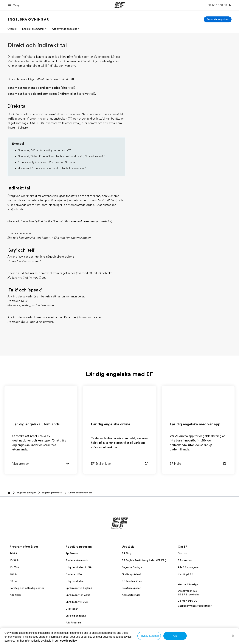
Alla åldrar (15, 595)
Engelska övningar (132, 567)
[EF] (120, 5)
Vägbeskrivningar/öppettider (195, 606)
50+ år (14, 581)
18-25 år (15, 567)
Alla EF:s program (188, 567)
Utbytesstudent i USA (79, 567)
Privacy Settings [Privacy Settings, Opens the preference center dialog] (149, 636)
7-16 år (14, 553)
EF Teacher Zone (132, 581)
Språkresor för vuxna (78, 595)
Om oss (182, 553)
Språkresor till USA (77, 602)
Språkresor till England (79, 588)
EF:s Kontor (185, 560)
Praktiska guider (131, 588)
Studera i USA (74, 574)
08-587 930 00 (187, 601)
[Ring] (219, 5)
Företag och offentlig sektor (27, 588)
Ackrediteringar (131, 595)
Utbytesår (72, 609)
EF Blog (126, 553)
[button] (14, 5)
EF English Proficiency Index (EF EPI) (144, 560)
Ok (175, 636)
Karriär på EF (185, 574)
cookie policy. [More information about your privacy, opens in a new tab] (69, 641)
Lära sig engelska (76, 616)
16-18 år (14, 560)
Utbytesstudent (75, 581)
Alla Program (73, 623)
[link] (28, 19)
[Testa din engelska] (218, 19)
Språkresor (72, 553)
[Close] (233, 636)
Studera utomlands (77, 560)
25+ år (14, 574)
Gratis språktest (131, 574)
